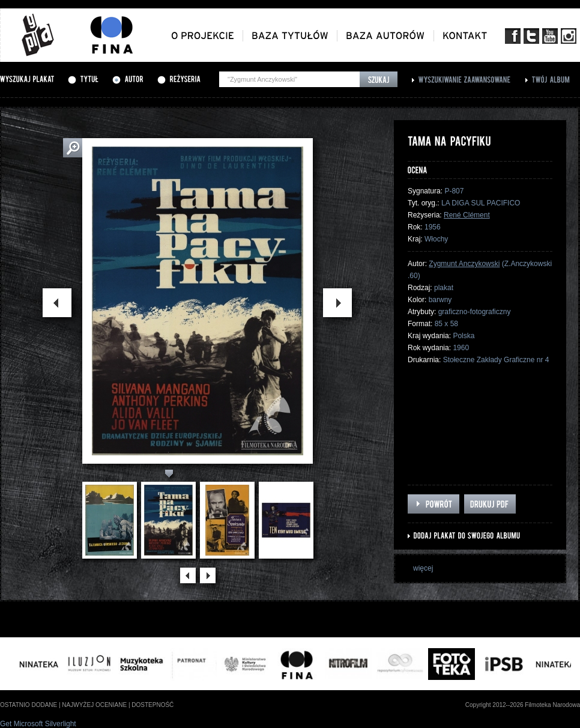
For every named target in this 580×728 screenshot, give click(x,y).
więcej (423, 568)
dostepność (153, 705)
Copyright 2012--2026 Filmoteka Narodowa (523, 705)
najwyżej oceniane (94, 705)
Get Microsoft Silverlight (38, 724)
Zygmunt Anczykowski (464, 264)
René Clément (467, 215)
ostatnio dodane (29, 705)
